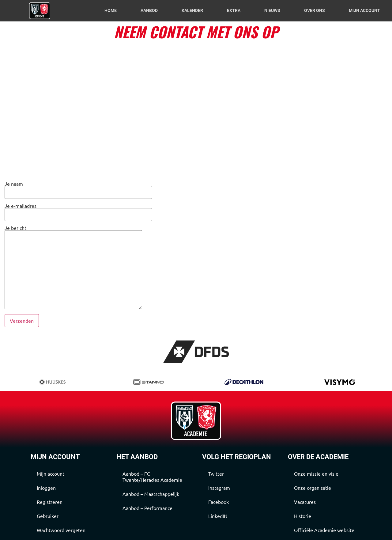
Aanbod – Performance (147, 508)
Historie (303, 516)
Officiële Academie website (324, 530)
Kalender (192, 11)
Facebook (219, 502)
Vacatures (305, 502)
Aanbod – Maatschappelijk (151, 494)
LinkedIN (218, 516)
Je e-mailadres (78, 210)
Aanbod (149, 11)
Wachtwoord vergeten (61, 530)
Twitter (216, 473)
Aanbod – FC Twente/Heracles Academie (152, 477)
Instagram (219, 488)
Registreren (50, 502)
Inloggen (46, 488)
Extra (234, 11)
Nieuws (272, 11)
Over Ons (315, 11)
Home (111, 11)
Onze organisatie (313, 488)
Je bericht (73, 267)
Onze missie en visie (316, 473)
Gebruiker (48, 516)
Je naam (78, 188)
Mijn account (364, 11)
